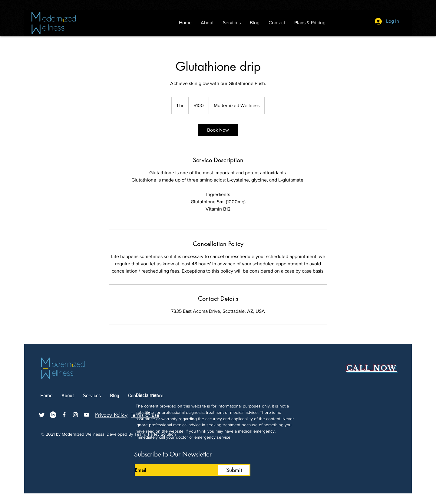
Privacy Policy (111, 415)
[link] (218, 130)
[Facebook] (64, 415)
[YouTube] (87, 415)
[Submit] (234, 470)
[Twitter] (42, 415)
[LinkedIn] (53, 415)
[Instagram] (75, 415)
